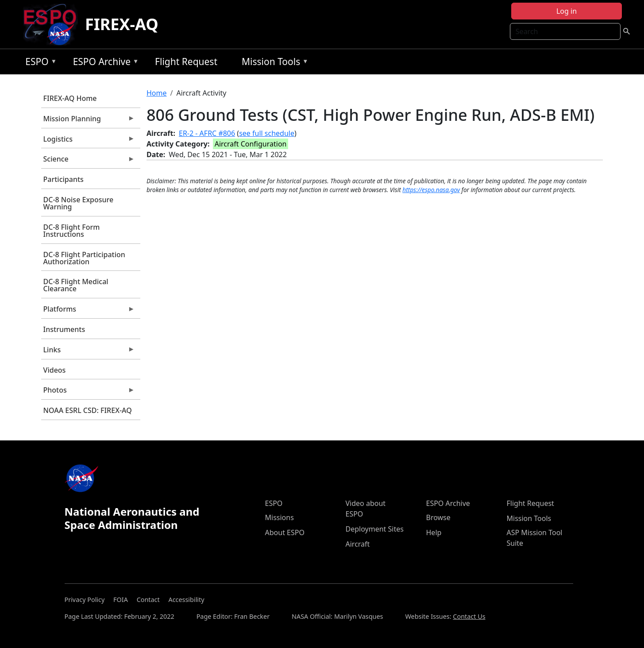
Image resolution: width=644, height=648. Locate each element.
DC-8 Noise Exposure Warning (79, 203)
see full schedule (267, 133)
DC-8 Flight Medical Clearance (76, 285)
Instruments (64, 329)
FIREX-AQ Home (70, 98)
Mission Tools (273, 63)
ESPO (39, 63)
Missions (280, 517)
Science (88, 161)
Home (157, 93)
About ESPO (285, 532)
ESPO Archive (104, 63)
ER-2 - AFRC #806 (207, 133)
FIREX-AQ (122, 24)
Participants (64, 179)
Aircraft (358, 544)
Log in (567, 11)
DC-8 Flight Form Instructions (72, 231)
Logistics (88, 141)
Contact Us (469, 616)
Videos (55, 370)
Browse (438, 517)
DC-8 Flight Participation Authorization (84, 258)
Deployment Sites (375, 529)
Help (434, 532)
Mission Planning (88, 121)
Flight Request (186, 62)
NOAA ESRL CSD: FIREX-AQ (88, 410)
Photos (88, 392)
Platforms (88, 311)
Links (88, 352)
